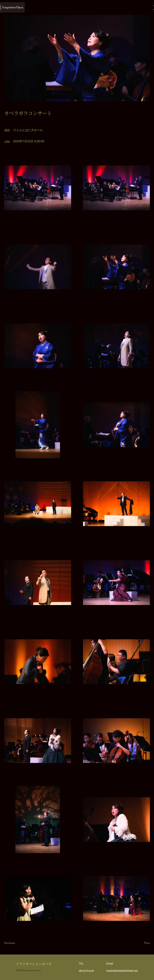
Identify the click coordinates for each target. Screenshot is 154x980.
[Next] (140, 943)
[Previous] (15, 943)
